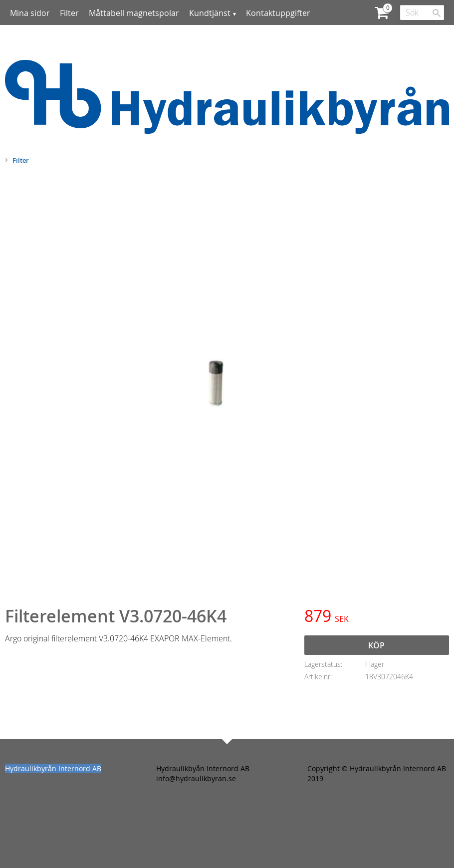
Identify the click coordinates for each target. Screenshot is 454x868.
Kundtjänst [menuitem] (210, 13)
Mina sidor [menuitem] (30, 13)
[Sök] (437, 13)
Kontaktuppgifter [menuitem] (278, 13)
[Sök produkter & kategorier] (422, 12)
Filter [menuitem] (69, 13)
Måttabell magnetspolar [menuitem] (134, 13)
